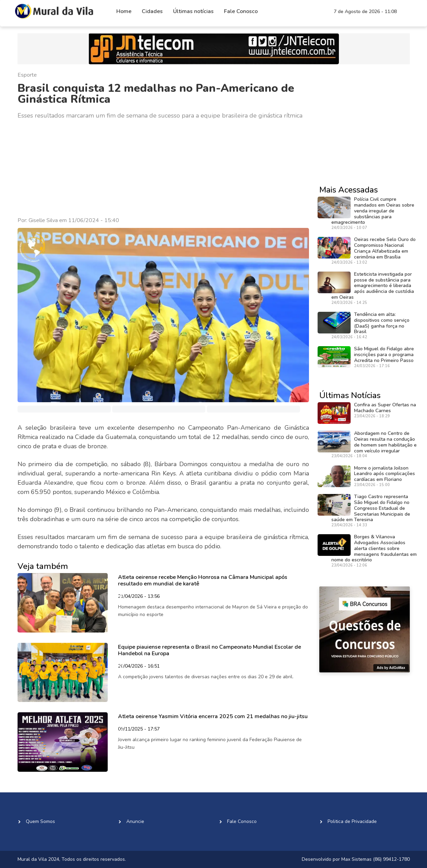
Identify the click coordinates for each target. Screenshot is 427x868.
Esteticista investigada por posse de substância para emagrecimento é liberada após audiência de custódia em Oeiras (373, 286)
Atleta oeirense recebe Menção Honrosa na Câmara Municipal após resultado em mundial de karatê (203, 580)
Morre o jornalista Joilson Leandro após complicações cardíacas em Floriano (385, 474)
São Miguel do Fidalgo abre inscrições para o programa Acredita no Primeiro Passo (384, 355)
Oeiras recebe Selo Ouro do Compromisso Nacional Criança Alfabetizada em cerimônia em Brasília (385, 248)
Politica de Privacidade (352, 821)
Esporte (27, 75)
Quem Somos (40, 821)
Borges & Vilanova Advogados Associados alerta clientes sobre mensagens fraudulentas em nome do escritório (374, 548)
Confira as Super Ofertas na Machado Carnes (385, 408)
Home (124, 11)
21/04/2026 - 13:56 (139, 597)
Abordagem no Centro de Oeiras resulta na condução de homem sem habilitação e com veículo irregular (385, 442)
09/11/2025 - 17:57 (139, 729)
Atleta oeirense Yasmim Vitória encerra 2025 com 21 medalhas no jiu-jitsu (213, 716)
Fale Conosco (241, 11)
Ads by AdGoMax (391, 668)
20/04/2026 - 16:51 (139, 667)
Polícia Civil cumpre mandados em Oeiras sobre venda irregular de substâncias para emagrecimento (373, 211)
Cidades (152, 11)
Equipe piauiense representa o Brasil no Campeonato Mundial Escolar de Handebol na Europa (210, 650)
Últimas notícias (193, 11)
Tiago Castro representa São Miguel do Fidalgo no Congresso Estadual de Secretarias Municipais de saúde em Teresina (371, 508)
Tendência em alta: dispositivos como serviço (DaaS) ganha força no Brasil (382, 323)
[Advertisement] (163, 168)
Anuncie (135, 821)
